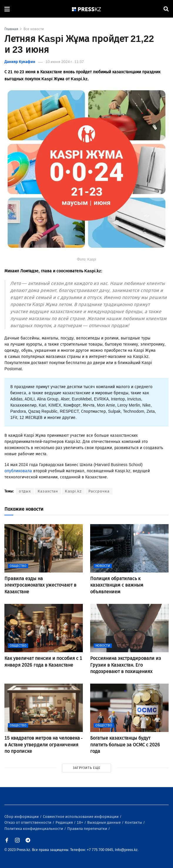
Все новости (34, 29)
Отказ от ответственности (28, 822)
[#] (87, 9)
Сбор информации (22, 817)
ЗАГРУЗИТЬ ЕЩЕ (87, 768)
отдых (25, 491)
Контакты (134, 822)
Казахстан (48, 491)
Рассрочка (99, 491)
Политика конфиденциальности (34, 829)
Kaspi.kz (73, 491)
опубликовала (18, 471)
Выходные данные (104, 822)
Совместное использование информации (81, 817)
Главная (11, 29)
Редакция (65, 822)
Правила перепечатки (88, 829)
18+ (80, 822)
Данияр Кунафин (20, 62)
